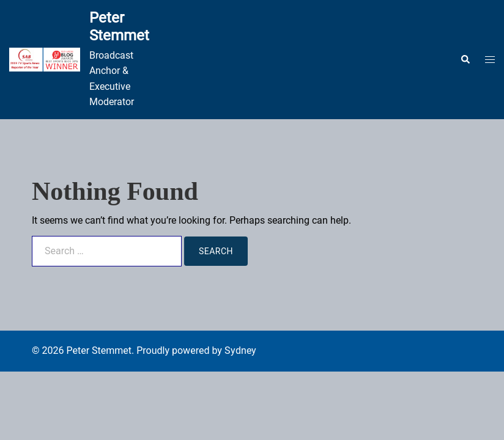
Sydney (240, 350)
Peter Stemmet (119, 27)
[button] (465, 59)
